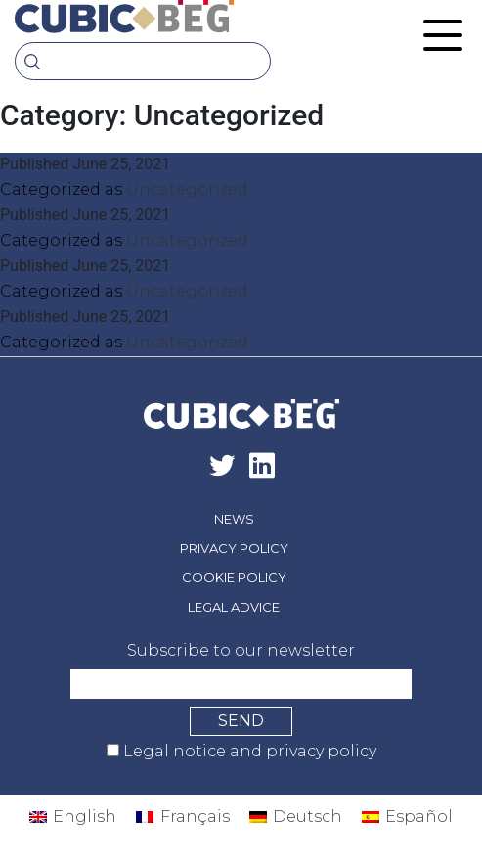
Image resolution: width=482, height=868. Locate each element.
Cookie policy (234, 577)
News (234, 519)
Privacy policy (234, 548)
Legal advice (234, 607)
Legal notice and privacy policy (248, 751)
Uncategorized (187, 189)
